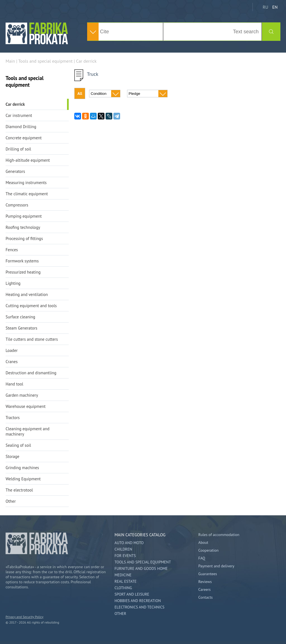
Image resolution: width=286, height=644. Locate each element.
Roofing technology (23, 227)
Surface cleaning (20, 317)
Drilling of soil (18, 149)
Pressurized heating (23, 272)
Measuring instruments (26, 183)
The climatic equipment (27, 194)
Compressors (17, 205)
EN (275, 7)
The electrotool (19, 490)
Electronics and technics (140, 607)
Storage (12, 456)
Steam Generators (22, 328)
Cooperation (208, 550)
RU (265, 7)
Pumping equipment (24, 216)
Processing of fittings (24, 238)
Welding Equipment (23, 479)
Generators (15, 171)
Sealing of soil (18, 445)
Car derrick (15, 104)
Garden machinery (22, 395)
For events (125, 556)
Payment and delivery (216, 566)
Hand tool (14, 384)
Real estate (126, 581)
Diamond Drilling (21, 127)
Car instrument (19, 115)
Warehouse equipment (26, 406)
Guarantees (208, 574)
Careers (204, 589)
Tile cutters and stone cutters (32, 339)
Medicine (123, 575)
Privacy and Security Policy (24, 617)
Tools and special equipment (143, 562)
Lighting (13, 283)
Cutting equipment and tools (31, 306)
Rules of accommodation (219, 535)
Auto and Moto (129, 543)
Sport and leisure (132, 594)
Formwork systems (22, 261)
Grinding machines (22, 468)
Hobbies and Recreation (138, 601)
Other (11, 501)
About (203, 542)
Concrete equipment (24, 138)
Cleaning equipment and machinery (28, 431)
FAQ (202, 558)
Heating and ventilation (27, 294)
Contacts (205, 597)
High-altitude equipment (28, 160)
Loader (12, 350)
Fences (12, 250)
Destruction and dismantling (31, 373)
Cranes (12, 362)
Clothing (123, 588)
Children (123, 549)
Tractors (13, 418)
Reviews (205, 582)
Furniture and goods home (141, 568)
